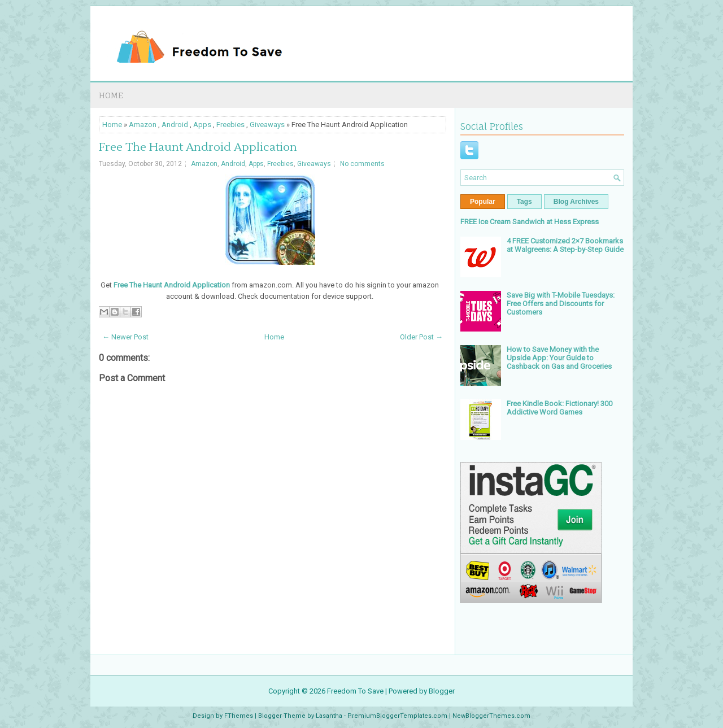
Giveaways (267, 125)
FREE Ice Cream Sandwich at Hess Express (530, 222)
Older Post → (421, 337)
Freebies (230, 125)
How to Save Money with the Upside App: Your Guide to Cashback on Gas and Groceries (559, 358)
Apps (202, 125)
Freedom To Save (355, 691)
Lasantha (329, 716)
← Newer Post (125, 337)
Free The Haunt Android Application (198, 147)
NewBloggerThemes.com (491, 716)
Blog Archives (576, 202)
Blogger (442, 691)
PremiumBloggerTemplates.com (397, 716)
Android (175, 125)
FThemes (239, 716)
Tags (524, 202)
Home (111, 95)
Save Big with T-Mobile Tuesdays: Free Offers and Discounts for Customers (561, 304)
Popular (483, 202)
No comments (362, 164)
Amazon (143, 125)
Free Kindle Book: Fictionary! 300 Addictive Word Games (559, 408)
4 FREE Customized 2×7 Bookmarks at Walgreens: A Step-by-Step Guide (565, 245)
